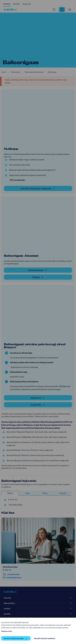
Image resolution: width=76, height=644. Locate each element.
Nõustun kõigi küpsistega (14, 638)
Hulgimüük (27, 4)
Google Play (36, 405)
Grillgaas (36, 277)
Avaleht (4, 72)
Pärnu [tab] (45, 493)
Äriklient (16, 4)
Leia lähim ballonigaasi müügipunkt (36, 188)
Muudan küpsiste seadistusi (45, 638)
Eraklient (7, 4)
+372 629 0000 (11, 574)
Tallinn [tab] (10, 493)
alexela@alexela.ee (12, 577)
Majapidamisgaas (36, 270)
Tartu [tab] (28, 493)
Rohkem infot (7, 631)
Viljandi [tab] (63, 493)
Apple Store (36, 398)
